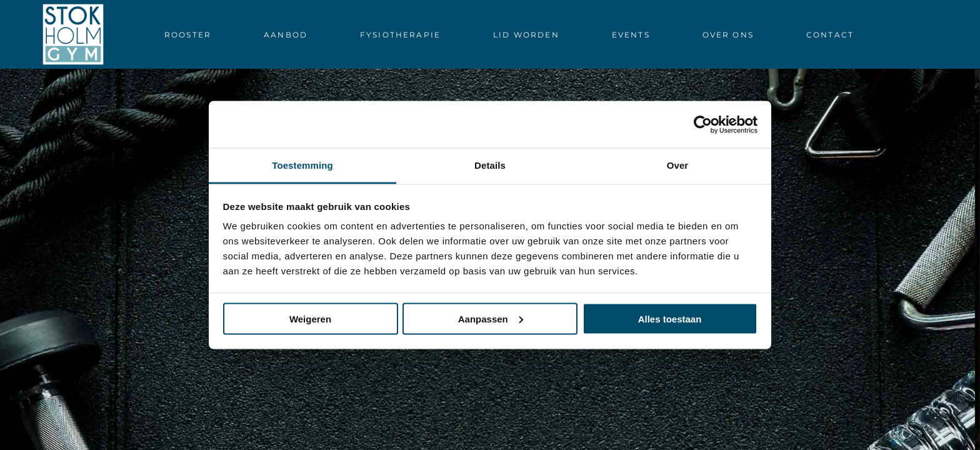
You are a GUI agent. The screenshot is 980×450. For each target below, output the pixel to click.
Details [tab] (490, 165)
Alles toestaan (670, 318)
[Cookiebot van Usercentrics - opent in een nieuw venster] (703, 124)
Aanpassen (491, 318)
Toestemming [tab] (302, 165)
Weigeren (310, 318)
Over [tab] (678, 165)
